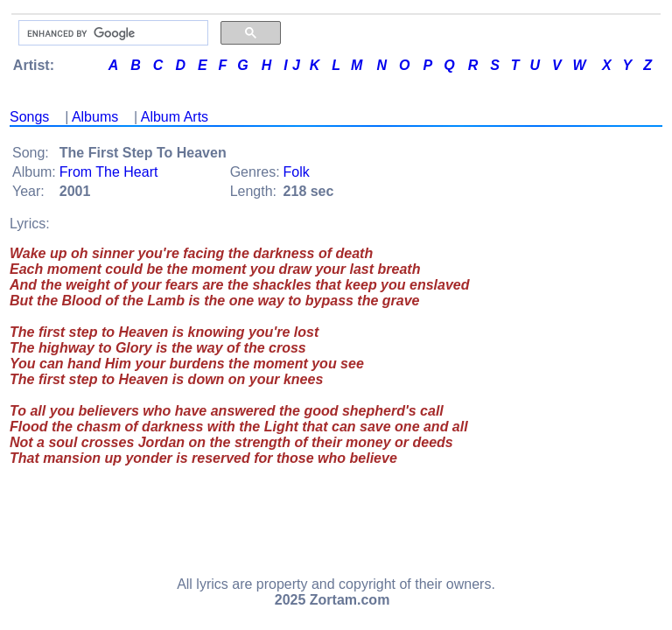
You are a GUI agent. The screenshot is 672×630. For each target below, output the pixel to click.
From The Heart (109, 172)
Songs (29, 117)
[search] (112, 33)
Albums (95, 117)
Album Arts (175, 117)
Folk (297, 172)
